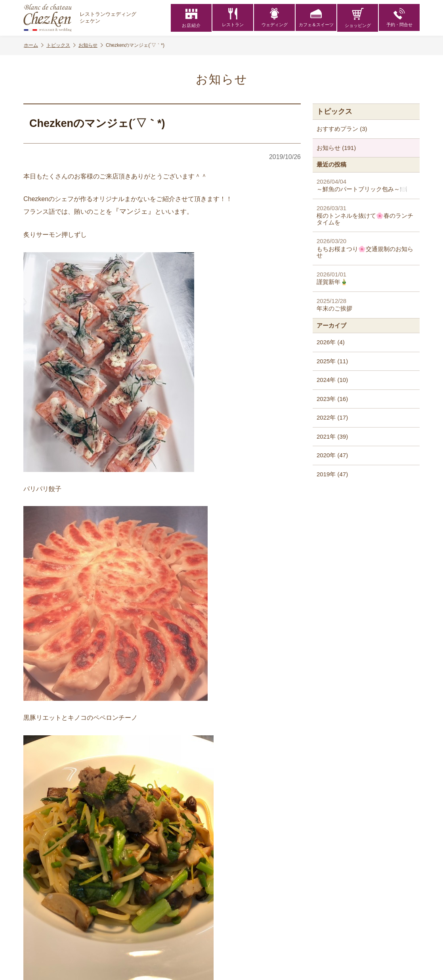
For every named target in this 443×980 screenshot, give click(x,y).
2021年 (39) (332, 436)
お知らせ (91, 45)
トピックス (61, 45)
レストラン (233, 18)
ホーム (34, 45)
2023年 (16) (332, 399)
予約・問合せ (399, 18)
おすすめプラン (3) (342, 129)
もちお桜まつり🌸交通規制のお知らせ (366, 248)
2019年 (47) (332, 474)
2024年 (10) (332, 380)
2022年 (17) (332, 417)
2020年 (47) (332, 455)
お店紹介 (191, 18)
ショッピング (358, 18)
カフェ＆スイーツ (316, 18)
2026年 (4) (331, 342)
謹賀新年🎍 (366, 278)
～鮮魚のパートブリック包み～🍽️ (366, 185)
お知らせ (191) (336, 148)
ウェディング (275, 18)
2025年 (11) (332, 361)
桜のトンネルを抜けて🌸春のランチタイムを (366, 215)
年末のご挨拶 (366, 305)
